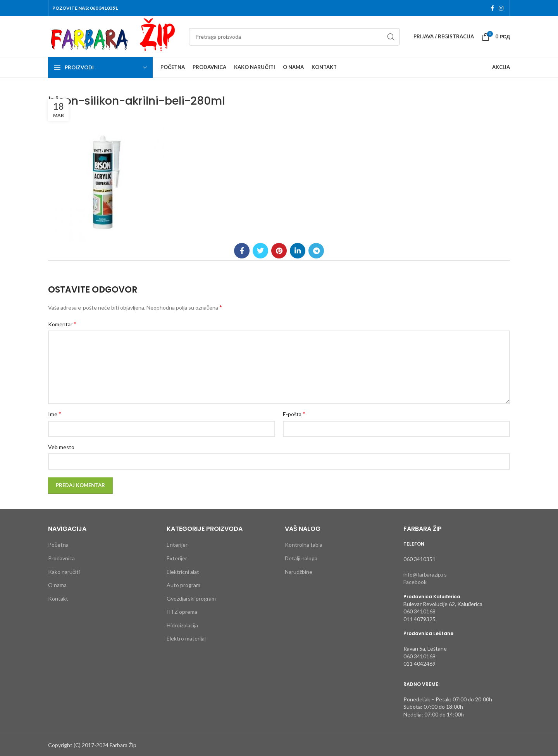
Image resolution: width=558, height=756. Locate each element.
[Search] (294, 37)
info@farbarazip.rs (425, 574)
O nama (57, 585)
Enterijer (177, 545)
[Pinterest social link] (279, 251)
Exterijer (177, 558)
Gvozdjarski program (191, 598)
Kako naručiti (64, 572)
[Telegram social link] (316, 251)
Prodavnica (61, 558)
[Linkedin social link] (298, 251)
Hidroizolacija (182, 625)
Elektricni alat (183, 572)
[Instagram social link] (501, 8)
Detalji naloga (301, 558)
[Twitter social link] (260, 251)
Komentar (62, 324)
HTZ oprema (182, 612)
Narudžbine (299, 572)
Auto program (183, 585)
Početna (58, 545)
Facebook (415, 582)
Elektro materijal (186, 638)
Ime (55, 414)
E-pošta (294, 414)
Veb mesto (61, 447)
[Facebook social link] (492, 8)
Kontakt (58, 598)
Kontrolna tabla (304, 545)
